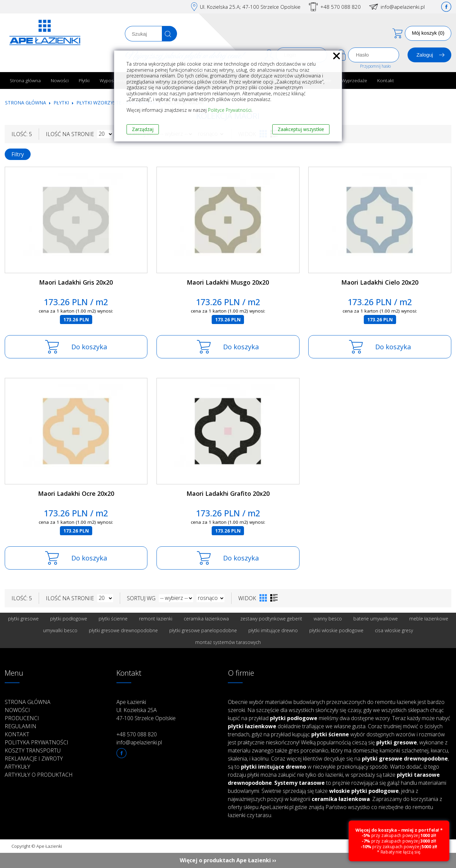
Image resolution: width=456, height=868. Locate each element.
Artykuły (17, 767)
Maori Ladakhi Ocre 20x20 (76, 493)
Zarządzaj (143, 129)
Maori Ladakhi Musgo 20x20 (228, 282)
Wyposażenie (114, 80)
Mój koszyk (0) (428, 33)
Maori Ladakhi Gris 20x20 (76, 282)
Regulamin (21, 726)
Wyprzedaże (354, 80)
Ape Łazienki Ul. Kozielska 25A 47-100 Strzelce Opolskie (146, 710)
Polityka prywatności (37, 742)
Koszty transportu (33, 750)
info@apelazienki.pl (403, 7)
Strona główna (25, 80)
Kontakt (386, 80)
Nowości (60, 80)
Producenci (22, 718)
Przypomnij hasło (375, 66)
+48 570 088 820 (341, 7)
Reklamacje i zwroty (34, 759)
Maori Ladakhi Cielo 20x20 (380, 282)
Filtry (18, 154)
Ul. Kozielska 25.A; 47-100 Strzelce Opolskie (250, 7)
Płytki (84, 80)
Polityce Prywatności (230, 110)
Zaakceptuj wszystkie (301, 129)
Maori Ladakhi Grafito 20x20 (228, 493)
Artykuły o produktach (39, 775)
